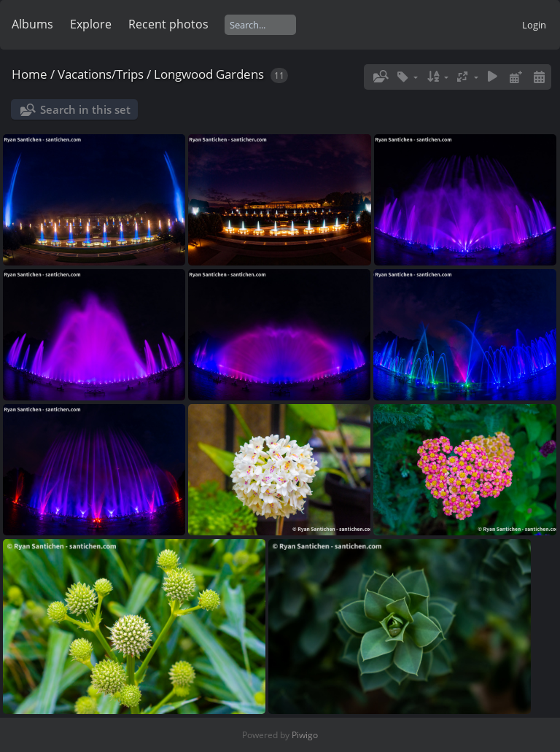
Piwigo (305, 735)
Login (534, 25)
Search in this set (85, 109)
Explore (91, 24)
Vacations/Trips (101, 74)
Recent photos (168, 24)
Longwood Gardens (209, 74)
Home (30, 74)
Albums (32, 24)
